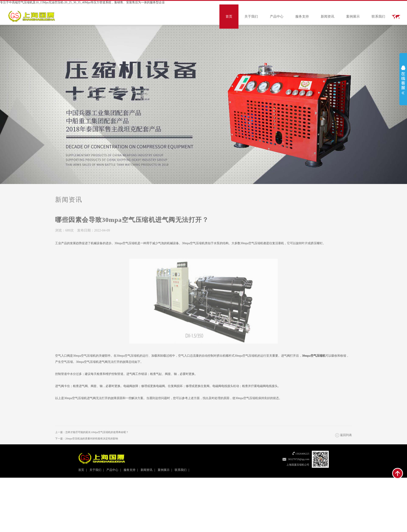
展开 (403, 80)
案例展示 (353, 16)
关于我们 (251, 16)
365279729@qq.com (299, 459)
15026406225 (302, 454)
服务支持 (302, 16)
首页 (229, 16)
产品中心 (277, 16)
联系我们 (378, 16)
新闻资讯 (328, 16)
